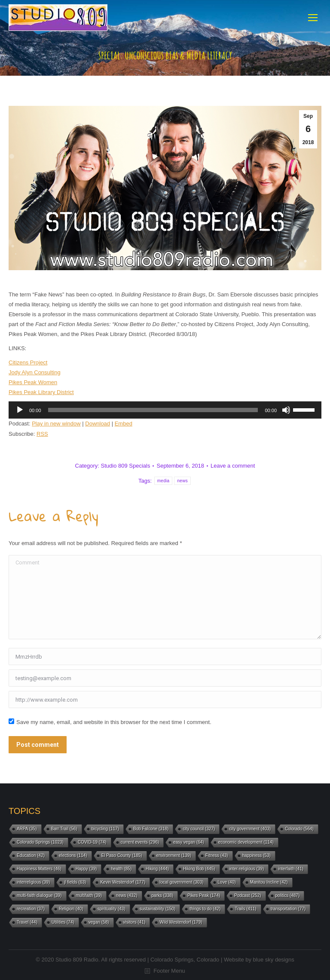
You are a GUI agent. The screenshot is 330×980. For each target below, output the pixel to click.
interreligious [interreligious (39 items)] (33, 882)
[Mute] (286, 410)
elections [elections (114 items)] (73, 855)
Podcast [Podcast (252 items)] (247, 895)
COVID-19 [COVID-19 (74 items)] (92, 842)
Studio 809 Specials (126, 466)
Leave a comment (233, 466)
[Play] (20, 410)
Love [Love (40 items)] (227, 882)
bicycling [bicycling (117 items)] (105, 829)
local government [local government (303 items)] (181, 882)
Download (98, 424)
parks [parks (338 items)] (163, 895)
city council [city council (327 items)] (199, 829)
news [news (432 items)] (127, 895)
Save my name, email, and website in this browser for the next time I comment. (114, 722)
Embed (124, 424)
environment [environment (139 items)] (174, 855)
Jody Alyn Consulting (35, 372)
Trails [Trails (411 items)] (245, 909)
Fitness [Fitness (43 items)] (217, 855)
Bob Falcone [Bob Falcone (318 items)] (151, 829)
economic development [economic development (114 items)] (246, 842)
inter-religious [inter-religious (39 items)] (247, 869)
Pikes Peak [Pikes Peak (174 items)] (204, 895)
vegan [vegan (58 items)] (99, 922)
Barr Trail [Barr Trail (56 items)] (64, 829)
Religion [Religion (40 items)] (71, 909)
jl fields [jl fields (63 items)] (75, 882)
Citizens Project (28, 362)
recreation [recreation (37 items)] (31, 909)
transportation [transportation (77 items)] (288, 909)
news (182, 481)
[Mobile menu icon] (313, 18)
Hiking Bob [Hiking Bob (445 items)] (199, 869)
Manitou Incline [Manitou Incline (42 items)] (269, 882)
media (163, 481)
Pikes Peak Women (33, 382)
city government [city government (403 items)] (250, 829)
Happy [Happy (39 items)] (86, 869)
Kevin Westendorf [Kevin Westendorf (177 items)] (123, 882)
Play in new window (56, 424)
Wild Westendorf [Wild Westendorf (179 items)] (181, 922)
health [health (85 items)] (121, 869)
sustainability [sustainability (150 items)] (157, 909)
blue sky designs (274, 960)
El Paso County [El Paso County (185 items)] (122, 855)
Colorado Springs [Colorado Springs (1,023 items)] (40, 842)
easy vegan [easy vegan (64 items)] (189, 842)
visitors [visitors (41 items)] (134, 922)
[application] (165, 410)
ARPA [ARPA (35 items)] (27, 829)
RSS (42, 434)
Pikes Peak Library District (41, 392)
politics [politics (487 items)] (288, 895)
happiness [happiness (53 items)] (257, 855)
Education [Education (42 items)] (31, 855)
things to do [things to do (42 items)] (205, 909)
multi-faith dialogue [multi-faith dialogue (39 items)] (39, 895)
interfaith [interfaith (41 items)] (291, 869)
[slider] (153, 410)
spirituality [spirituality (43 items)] (112, 909)
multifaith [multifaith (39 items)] (89, 895)
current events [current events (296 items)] (140, 842)
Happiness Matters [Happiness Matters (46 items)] (39, 869)
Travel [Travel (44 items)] (27, 922)
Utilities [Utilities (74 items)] (63, 922)
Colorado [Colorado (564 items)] (299, 829)
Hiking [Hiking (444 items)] (157, 869)
